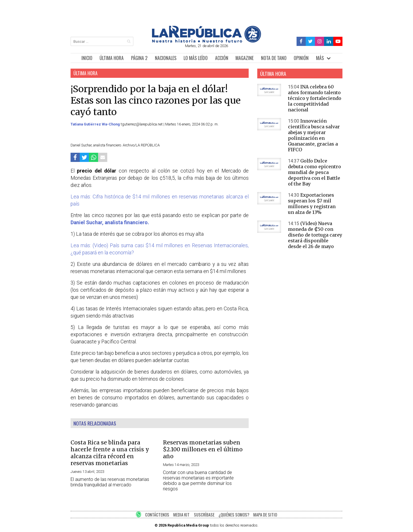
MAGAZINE (245, 58)
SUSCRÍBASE (204, 515)
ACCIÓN (222, 58)
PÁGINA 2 (139, 58)
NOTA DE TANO (274, 58)
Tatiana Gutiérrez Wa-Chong (96, 124)
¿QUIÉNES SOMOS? (234, 515)
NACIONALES (166, 58)
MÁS (320, 58)
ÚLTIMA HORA (112, 58)
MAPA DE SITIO (265, 515)
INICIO (87, 58)
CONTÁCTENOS (157, 515)
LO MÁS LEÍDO (196, 58)
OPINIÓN (301, 58)
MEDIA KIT (181, 515)
